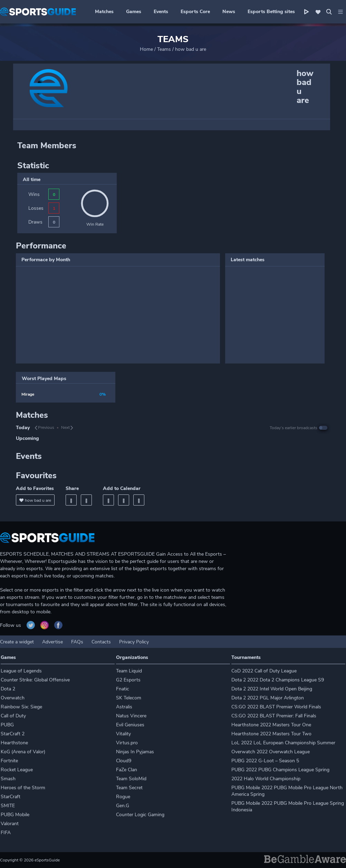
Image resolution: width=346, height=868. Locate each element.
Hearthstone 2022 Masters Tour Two (271, 734)
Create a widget (17, 642)
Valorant (10, 824)
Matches (104, 12)
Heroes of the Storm (23, 788)
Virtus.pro (127, 743)
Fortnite (9, 761)
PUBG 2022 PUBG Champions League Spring (280, 770)
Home (146, 49)
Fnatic (123, 689)
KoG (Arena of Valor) (23, 752)
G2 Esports (128, 680)
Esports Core (195, 12)
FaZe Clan (127, 770)
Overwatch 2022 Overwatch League (271, 752)
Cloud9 (124, 761)
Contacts (101, 642)
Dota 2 (8, 689)
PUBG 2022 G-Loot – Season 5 (265, 761)
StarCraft (11, 797)
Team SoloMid (131, 779)
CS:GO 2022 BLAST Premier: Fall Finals (274, 716)
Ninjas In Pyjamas (135, 752)
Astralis (124, 707)
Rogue (123, 797)
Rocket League (17, 770)
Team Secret (129, 788)
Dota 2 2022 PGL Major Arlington (268, 698)
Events (161, 12)
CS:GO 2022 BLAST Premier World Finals (276, 707)
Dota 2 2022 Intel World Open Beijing (272, 689)
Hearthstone (14, 743)
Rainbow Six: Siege (21, 707)
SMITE (8, 806)
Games (134, 12)
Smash (8, 779)
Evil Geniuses (130, 725)
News (229, 12)
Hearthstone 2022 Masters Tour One (271, 725)
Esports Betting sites (271, 12)
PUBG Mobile (15, 815)
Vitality (123, 734)
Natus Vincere (131, 716)
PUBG (7, 725)
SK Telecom (129, 698)
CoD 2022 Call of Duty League (264, 671)
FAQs (77, 642)
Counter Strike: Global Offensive (35, 680)
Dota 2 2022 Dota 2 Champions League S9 (278, 680)
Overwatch (13, 698)
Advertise (52, 642)
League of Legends (21, 671)
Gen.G (123, 806)
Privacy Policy (134, 642)
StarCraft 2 (13, 734)
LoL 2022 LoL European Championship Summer (283, 743)
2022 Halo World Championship (266, 779)
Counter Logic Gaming (140, 815)
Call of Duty (13, 716)
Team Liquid (129, 671)
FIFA (6, 833)
